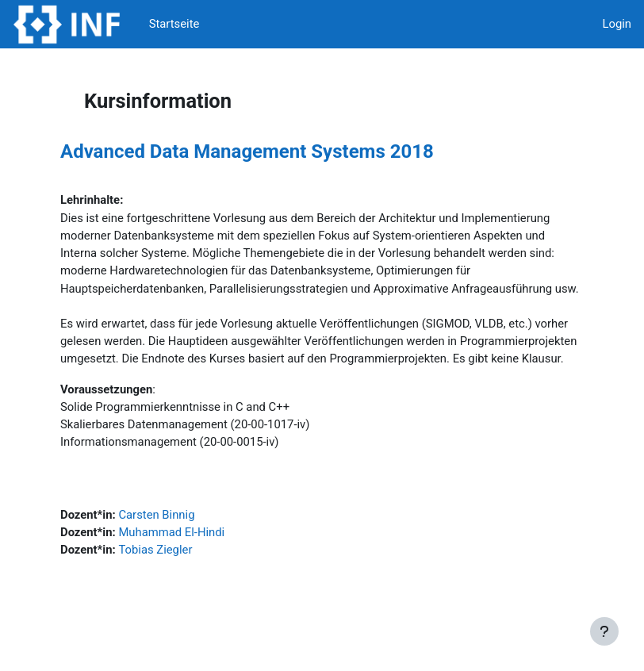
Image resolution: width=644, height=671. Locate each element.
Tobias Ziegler (155, 550)
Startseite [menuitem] (174, 24)
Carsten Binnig (156, 515)
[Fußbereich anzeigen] (604, 631)
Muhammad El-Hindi (171, 532)
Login (617, 24)
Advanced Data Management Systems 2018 (247, 151)
